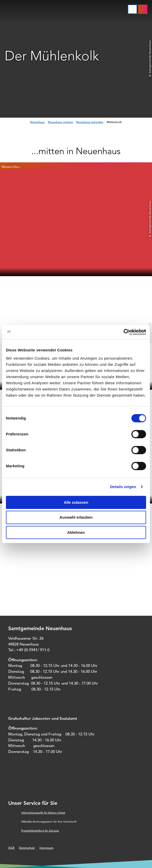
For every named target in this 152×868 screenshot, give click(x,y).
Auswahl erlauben (76, 517)
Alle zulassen (76, 502)
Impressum (46, 848)
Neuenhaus (37, 122)
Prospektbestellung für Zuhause (40, 831)
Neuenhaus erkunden (90, 122)
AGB (11, 848)
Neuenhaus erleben (60, 122)
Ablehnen (76, 532)
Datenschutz (27, 848)
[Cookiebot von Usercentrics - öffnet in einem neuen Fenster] (124, 332)
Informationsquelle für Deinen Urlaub (43, 813)
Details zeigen (123, 487)
